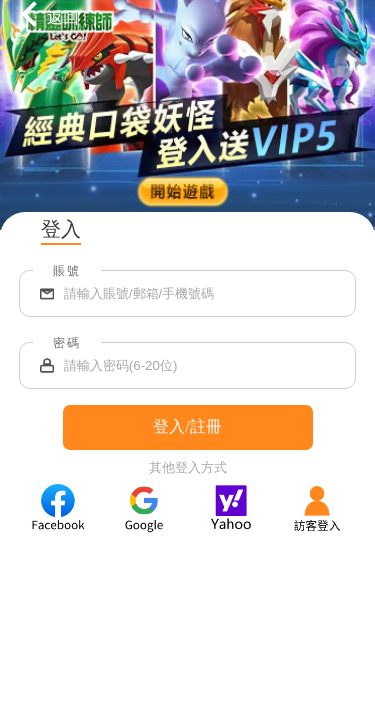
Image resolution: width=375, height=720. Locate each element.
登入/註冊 (187, 426)
